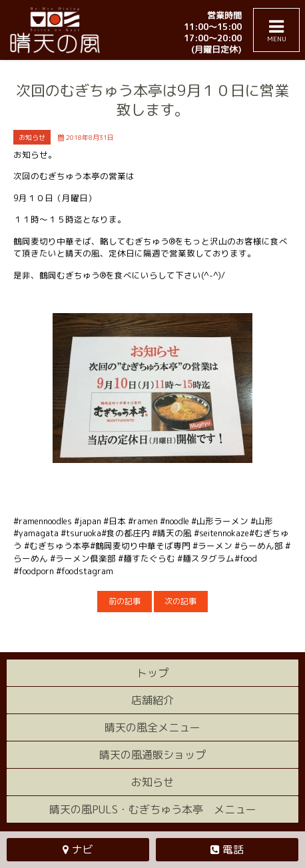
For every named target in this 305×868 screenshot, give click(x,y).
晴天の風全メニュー (152, 727)
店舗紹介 (152, 700)
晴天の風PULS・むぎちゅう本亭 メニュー (153, 809)
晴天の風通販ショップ (152, 755)
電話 (233, 849)
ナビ (83, 849)
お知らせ (152, 782)
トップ (152, 673)
